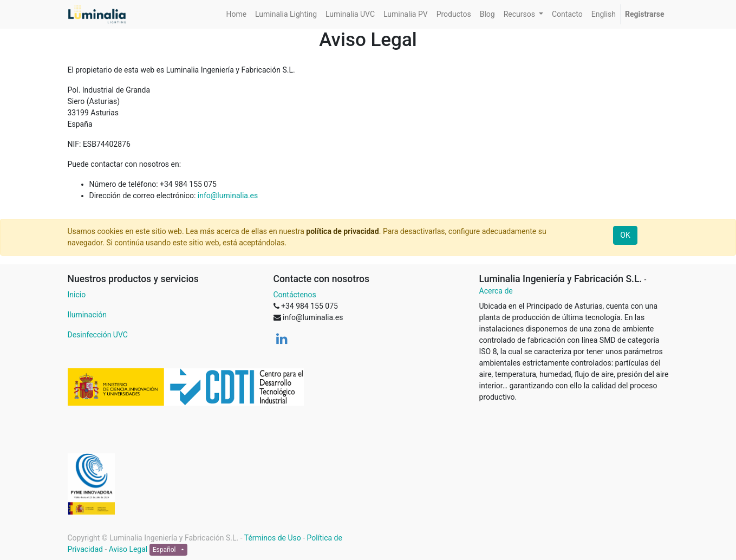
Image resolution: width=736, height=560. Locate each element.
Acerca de (496, 291)
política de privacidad (342, 231)
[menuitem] (236, 14)
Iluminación (87, 315)
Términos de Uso (273, 538)
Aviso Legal (128, 549)
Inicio (77, 295)
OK (625, 235)
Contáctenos (295, 295)
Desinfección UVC (98, 335)
